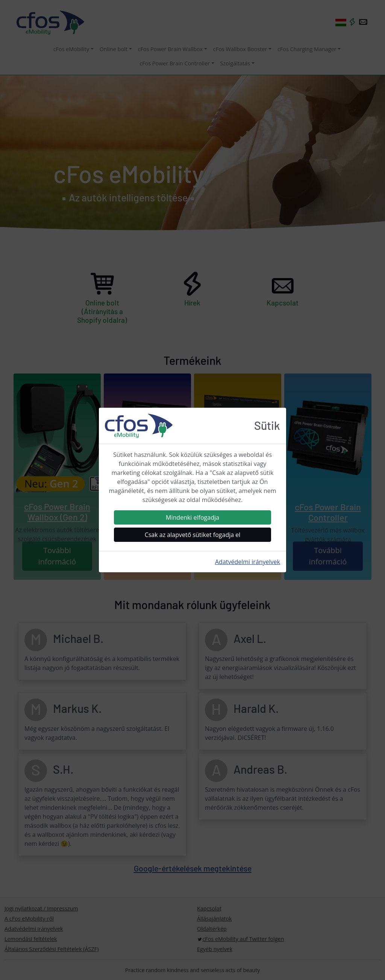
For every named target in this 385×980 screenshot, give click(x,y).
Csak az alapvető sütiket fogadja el (193, 535)
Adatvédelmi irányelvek (248, 562)
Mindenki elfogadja (192, 517)
